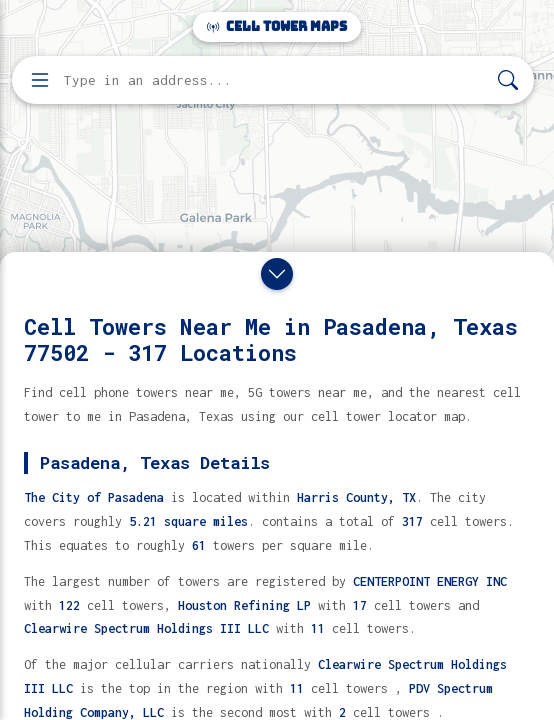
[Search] (508, 80)
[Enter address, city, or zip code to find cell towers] (275, 80)
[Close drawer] (277, 274)
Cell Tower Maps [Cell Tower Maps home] (277, 26)
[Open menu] (40, 80)
